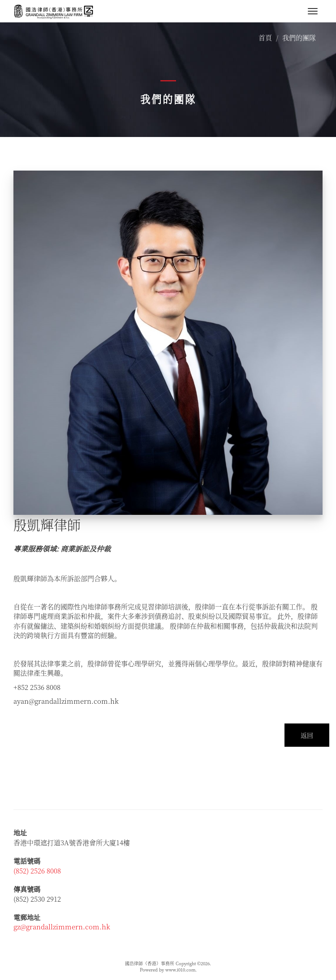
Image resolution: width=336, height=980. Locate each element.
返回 (307, 735)
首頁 (265, 37)
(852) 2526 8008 (37, 871)
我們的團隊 (299, 37)
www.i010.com (180, 970)
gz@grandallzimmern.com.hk (62, 927)
